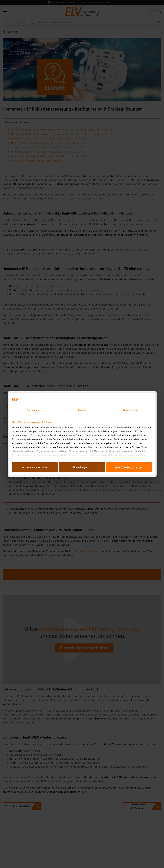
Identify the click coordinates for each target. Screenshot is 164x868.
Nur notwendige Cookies (35, 467)
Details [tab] (82, 410)
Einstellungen (82, 467)
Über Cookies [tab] (131, 410)
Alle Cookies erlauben (129, 467)
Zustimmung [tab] (33, 410)
